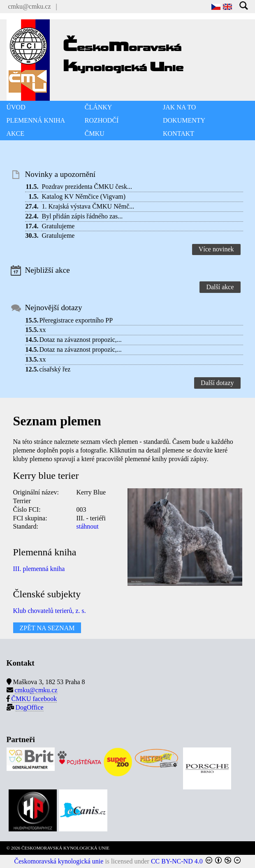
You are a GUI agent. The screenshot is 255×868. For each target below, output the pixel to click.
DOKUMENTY (184, 120)
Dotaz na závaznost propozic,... (81, 340)
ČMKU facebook (34, 699)
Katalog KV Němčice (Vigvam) (84, 196)
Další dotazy (217, 383)
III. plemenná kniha (39, 569)
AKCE (16, 133)
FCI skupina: (30, 518)
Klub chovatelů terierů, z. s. (50, 611)
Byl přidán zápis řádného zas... (82, 216)
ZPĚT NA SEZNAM (47, 628)
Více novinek (216, 249)
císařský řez (55, 369)
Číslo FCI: (27, 509)
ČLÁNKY (99, 107)
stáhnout (88, 526)
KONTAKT (178, 133)
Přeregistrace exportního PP (76, 320)
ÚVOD (16, 107)
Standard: (26, 526)
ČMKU (95, 133)
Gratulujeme (58, 226)
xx (43, 330)
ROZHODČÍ (102, 120)
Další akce (220, 287)
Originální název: (36, 492)
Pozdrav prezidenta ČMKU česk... (87, 187)
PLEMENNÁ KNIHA (36, 120)
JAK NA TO (179, 107)
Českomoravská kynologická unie (59, 861)
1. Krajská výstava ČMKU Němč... (88, 206)
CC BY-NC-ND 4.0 (177, 861)
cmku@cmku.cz (30, 6)
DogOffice (30, 707)
